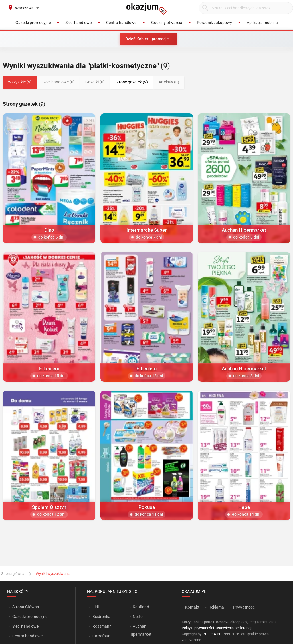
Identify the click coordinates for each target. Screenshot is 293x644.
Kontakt (192, 607)
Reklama (216, 607)
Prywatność (244, 607)
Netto (138, 617)
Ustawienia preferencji (234, 628)
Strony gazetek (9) (132, 82)
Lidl (96, 607)
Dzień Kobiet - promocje (147, 39)
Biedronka (101, 617)
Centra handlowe (27, 636)
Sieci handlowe (25, 626)
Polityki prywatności (198, 628)
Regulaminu (259, 622)
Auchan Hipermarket (140, 630)
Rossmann (102, 626)
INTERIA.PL (212, 634)
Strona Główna (26, 607)
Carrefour (101, 636)
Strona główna (13, 574)
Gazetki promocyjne (30, 617)
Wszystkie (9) (20, 82)
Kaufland (141, 607)
